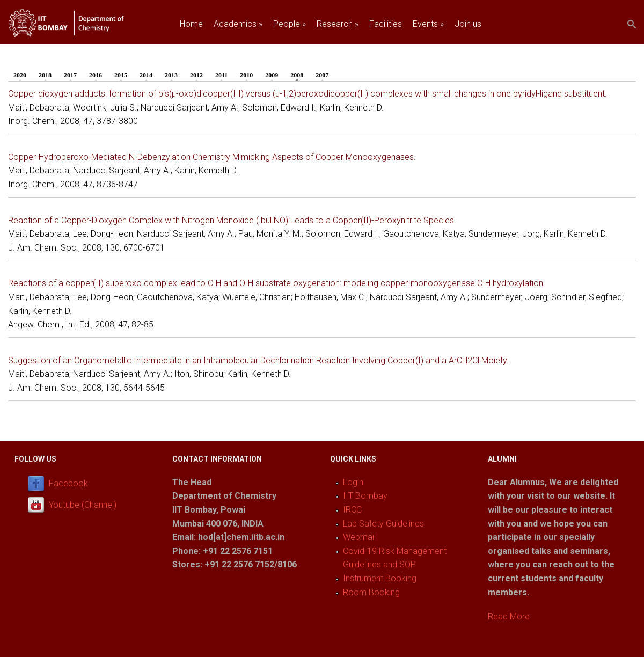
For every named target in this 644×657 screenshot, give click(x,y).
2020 (20, 75)
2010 (246, 75)
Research (338, 24)
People (290, 24)
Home (191, 24)
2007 (322, 75)
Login (353, 482)
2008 (299, 75)
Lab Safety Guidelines (383, 524)
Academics (238, 24)
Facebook (68, 483)
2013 (171, 75)
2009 (272, 75)
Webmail (359, 537)
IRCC (352, 510)
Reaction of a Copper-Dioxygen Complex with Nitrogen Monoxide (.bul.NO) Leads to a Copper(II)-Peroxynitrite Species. (232, 220)
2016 (96, 75)
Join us (468, 24)
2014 (146, 75)
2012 (196, 75)
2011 (221, 75)
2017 (70, 75)
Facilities (386, 24)
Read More (509, 616)
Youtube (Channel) (83, 505)
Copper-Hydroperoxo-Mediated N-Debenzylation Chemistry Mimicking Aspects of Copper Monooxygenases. (212, 157)
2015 (121, 75)
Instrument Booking (380, 578)
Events (428, 24)
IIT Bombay (365, 496)
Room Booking (371, 592)
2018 (45, 75)
